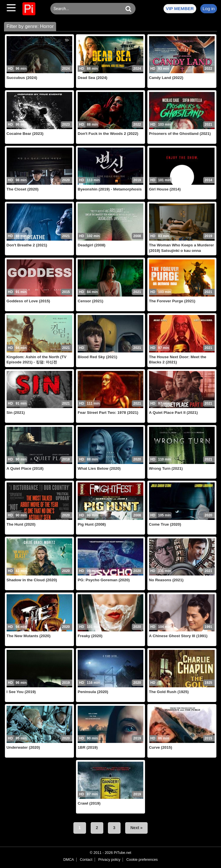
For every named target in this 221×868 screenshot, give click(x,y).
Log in (209, 9)
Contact (86, 860)
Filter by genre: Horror (30, 26)
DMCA (69, 860)
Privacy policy (109, 860)
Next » (136, 828)
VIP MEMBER (180, 9)
